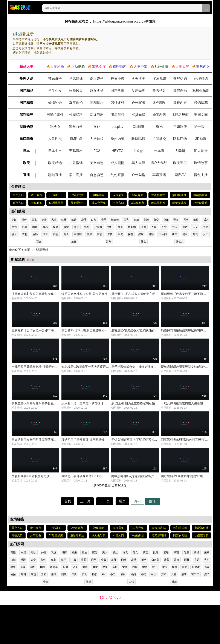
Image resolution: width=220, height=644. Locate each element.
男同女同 (201, 115)
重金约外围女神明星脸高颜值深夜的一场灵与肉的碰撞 (48, 472)
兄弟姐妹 (76, 79)
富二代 (195, 614)
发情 (134, 599)
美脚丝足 (159, 91)
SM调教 (159, 103)
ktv (104, 614)
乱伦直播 (118, 175)
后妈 (35, 234)
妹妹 (175, 606)
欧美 (26, 163)
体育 (45, 234)
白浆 (94, 220)
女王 (206, 234)
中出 (73, 599)
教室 (95, 606)
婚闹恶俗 (159, 115)
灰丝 (43, 599)
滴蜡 (166, 592)
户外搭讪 (76, 163)
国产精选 (26, 103)
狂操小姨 (118, 79)
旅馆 (54, 614)
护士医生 (201, 127)
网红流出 (97, 115)
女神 (174, 614)
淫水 (87, 227)
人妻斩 (180, 151)
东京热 (138, 151)
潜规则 (78, 234)
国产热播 (118, 91)
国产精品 (26, 91)
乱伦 (156, 592)
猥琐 (176, 592)
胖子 (14, 234)
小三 (113, 614)
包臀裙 (196, 606)
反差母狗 (138, 91)
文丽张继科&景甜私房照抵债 (31, 515)
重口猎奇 (26, 139)
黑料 (23, 614)
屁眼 (185, 234)
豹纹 (196, 220)
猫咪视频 (20, 8)
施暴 (207, 592)
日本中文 (55, 151)
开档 (44, 614)
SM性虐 (76, 139)
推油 (84, 592)
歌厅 (63, 599)
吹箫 (74, 220)
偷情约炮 (55, 103)
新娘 (115, 606)
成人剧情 (118, 163)
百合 (39, 242)
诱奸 (197, 592)
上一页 (85, 540)
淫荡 (34, 614)
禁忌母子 (55, 79)
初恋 (94, 614)
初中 (164, 227)
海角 (109, 242)
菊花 (195, 234)
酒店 (85, 606)
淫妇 (110, 227)
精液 (23, 599)
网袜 (124, 599)
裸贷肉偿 (138, 115)
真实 (66, 227)
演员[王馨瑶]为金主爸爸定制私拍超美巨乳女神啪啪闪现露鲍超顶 (154, 429)
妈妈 (133, 614)
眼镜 (177, 599)
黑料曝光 (26, 115)
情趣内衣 (180, 103)
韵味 (23, 606)
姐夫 (175, 234)
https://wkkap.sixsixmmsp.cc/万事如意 (124, 21)
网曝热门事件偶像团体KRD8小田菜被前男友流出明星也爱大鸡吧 (105, 515)
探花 (34, 220)
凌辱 (84, 220)
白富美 (155, 599)
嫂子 (207, 614)
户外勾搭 (138, 175)
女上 (53, 599)
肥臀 (95, 592)
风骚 (54, 220)
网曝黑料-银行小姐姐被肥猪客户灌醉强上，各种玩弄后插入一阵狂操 (157, 515)
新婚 (89, 621)
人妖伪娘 (97, 139)
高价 (66, 234)
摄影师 (132, 227)
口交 (195, 227)
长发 (84, 614)
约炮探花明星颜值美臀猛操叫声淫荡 (185, 343)
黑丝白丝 (76, 127)
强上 (76, 227)
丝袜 (64, 220)
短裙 (143, 614)
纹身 (120, 227)
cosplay (118, 127)
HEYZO (118, 151)
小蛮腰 (98, 227)
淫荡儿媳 (159, 79)
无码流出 (76, 151)
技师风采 (76, 91)
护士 (44, 220)
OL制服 (138, 127)
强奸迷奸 (118, 103)
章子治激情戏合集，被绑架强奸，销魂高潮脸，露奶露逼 (149, 386)
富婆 (100, 234)
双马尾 (54, 606)
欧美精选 (55, 163)
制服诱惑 (26, 127)
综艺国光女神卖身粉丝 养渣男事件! (85, 301)
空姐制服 (180, 127)
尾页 (122, 540)
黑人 (105, 592)
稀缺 (151, 234)
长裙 (65, 606)
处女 (135, 592)
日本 (26, 151)
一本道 (159, 151)
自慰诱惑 (97, 175)
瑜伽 (104, 599)
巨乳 (126, 220)
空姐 (166, 220)
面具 (187, 599)
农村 (25, 234)
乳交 (54, 592)
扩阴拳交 (159, 139)
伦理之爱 (26, 79)
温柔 (84, 599)
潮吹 (34, 592)
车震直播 (159, 175)
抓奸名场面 (180, 115)
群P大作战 (159, 163)
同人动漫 (201, 151)
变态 (146, 592)
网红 (43, 606)
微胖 (89, 234)
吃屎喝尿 (138, 139)
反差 (174, 621)
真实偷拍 (76, 103)
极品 (45, 227)
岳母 (114, 599)
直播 (26, 175)
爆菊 (167, 599)
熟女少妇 (97, 91)
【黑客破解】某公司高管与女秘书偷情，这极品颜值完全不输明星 (55, 301)
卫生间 (163, 234)
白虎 (120, 234)
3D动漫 (201, 139)
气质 (74, 614)
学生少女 (55, 91)
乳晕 (25, 227)
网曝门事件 (55, 115)
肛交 (156, 220)
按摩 (141, 234)
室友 (165, 606)
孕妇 (14, 227)
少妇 (14, 220)
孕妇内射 (118, 139)
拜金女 (180, 242)
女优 (125, 606)
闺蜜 (144, 227)
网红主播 (201, 175)
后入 (206, 220)
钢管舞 (115, 220)
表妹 (123, 614)
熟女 (144, 242)
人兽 (154, 227)
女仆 (97, 127)
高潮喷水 (97, 103)
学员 (145, 606)
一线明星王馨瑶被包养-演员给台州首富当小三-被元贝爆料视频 (53, 386)
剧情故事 (201, 163)
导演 (186, 592)
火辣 (13, 599)
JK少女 (55, 127)
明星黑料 (118, 115)
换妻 (56, 227)
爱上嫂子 (97, 79)
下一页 (105, 540)
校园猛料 (76, 115)
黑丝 (115, 592)
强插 (206, 227)
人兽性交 (55, 139)
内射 (56, 234)
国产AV (180, 175)
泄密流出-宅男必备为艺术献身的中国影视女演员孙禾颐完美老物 (154, 343)
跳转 (152, 540)
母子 (104, 220)
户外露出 (138, 103)
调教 (185, 227)
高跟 (13, 592)
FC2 (97, 151)
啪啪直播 (55, 175)
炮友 (125, 592)
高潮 (146, 220)
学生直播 (76, 175)
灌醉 (24, 220)
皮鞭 (74, 242)
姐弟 (136, 220)
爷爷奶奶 (180, 79)
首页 (27, 250)
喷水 (35, 227)
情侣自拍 (180, 91)
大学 (33, 599)
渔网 (94, 599)
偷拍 (13, 614)
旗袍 (159, 127)
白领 (131, 621)
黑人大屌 (138, 163)
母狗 (110, 234)
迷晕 (75, 606)
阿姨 (64, 614)
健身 (13, 606)
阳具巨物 (180, 139)
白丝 (153, 614)
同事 (186, 220)
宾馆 (197, 599)
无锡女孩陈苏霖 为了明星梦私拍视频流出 (139, 472)
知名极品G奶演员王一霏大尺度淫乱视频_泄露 (92, 386)
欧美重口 (180, 163)
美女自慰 (97, 163)
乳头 (207, 599)
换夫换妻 (138, 79)
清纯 (184, 614)
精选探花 (201, 103)
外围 (44, 592)
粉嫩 (74, 592)
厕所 (33, 606)
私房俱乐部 (201, 91)
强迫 (175, 227)
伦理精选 (201, 79)
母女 (176, 220)
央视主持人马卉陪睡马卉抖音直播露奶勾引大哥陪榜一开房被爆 (54, 429)
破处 (185, 606)
